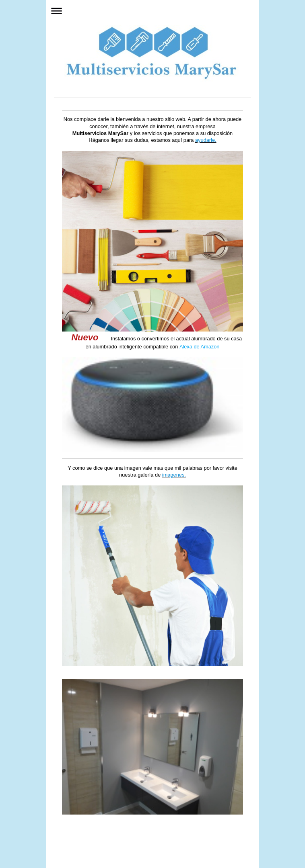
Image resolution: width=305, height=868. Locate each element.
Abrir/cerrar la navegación (152, 11)
